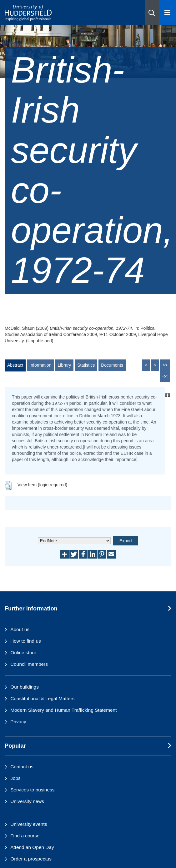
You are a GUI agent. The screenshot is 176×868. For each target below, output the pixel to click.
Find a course (25, 836)
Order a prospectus (31, 859)
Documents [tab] (112, 365)
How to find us (26, 641)
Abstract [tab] (15, 365)
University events (29, 824)
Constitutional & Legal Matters (42, 698)
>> (165, 365)
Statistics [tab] (86, 365)
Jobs (15, 778)
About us (20, 629)
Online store (23, 652)
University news (27, 801)
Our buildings (25, 687)
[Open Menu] (167, 13)
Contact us (22, 767)
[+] (167, 395)
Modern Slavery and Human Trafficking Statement (63, 710)
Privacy (18, 722)
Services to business (32, 790)
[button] (152, 13)
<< (165, 376)
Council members (29, 664)
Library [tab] (64, 365)
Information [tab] (40, 365)
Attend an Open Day (32, 847)
